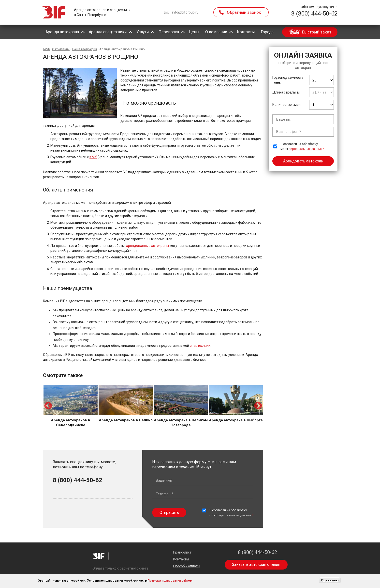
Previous (48, 406)
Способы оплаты (187, 566)
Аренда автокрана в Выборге (236, 420)
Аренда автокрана (62, 32)
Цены (194, 32)
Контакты (246, 32)
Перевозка (169, 32)
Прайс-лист (182, 552)
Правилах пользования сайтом (170, 581)
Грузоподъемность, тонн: (288, 80)
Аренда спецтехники (108, 32)
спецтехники (200, 346)
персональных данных (305, 149)
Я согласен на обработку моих (302, 146)
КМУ (93, 157)
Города (267, 32)
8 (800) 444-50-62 (314, 14)
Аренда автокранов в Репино (126, 420)
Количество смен (286, 105)
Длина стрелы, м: (286, 92)
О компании (216, 32)
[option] (71, 406)
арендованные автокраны (147, 246)
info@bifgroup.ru (185, 12)
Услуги (143, 32)
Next (258, 406)
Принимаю (330, 580)
